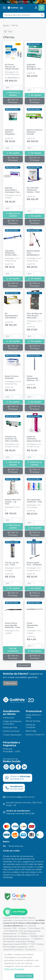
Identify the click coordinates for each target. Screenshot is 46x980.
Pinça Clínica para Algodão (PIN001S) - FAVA (12, 625)
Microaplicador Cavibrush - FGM (34, 501)
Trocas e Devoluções (12, 735)
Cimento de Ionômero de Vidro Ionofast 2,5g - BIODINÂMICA (11, 439)
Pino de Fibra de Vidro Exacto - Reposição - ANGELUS (34, 316)
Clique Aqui (10, 683)
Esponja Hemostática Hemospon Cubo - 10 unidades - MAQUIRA (13, 190)
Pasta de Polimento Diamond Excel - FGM (34, 439)
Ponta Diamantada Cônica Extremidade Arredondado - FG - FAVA (34, 625)
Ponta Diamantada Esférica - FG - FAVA (33, 378)
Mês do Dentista (33, 721)
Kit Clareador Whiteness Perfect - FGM (33, 190)
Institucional (8, 718)
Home (6, 25)
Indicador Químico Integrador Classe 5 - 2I (10, 132)
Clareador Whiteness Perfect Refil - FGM (11, 253)
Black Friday (31, 731)
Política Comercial (11, 731)
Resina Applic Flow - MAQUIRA (34, 564)
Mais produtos (24, 665)
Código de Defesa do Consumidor (12, 723)
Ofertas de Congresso (31, 726)
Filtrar (8, 32)
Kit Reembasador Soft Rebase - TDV (11, 316)
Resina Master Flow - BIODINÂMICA (33, 253)
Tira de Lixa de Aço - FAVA (12, 564)
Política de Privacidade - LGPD (11, 750)
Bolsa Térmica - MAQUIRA (12, 377)
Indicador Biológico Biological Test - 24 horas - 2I (34, 67)
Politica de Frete (10, 728)
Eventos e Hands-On (35, 735)
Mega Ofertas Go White (33, 716)
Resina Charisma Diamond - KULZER (34, 132)
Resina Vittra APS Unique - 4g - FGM (13, 502)
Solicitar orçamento (13, 650)
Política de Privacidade (14, 969)
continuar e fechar (24, 976)
